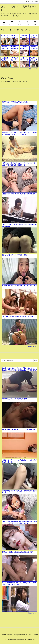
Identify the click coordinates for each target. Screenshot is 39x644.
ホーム (5, 30)
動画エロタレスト (34, 69)
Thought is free (30, 639)
